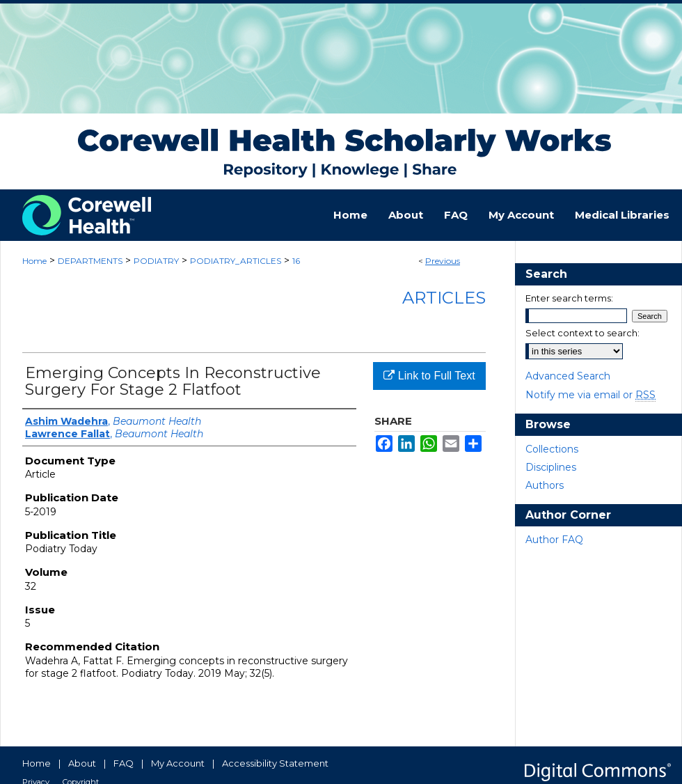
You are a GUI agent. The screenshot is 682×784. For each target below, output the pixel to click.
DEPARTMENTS (90, 261)
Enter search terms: (569, 298)
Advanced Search (568, 376)
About (82, 763)
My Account (178, 763)
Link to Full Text (429, 376)
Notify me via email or (590, 395)
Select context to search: (582, 333)
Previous (443, 261)
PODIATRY (156, 261)
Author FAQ (554, 540)
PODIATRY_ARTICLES (236, 261)
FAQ (124, 763)
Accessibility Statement (275, 763)
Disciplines (551, 467)
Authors (545, 485)
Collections (552, 449)
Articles (444, 298)
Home (34, 261)
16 (296, 261)
